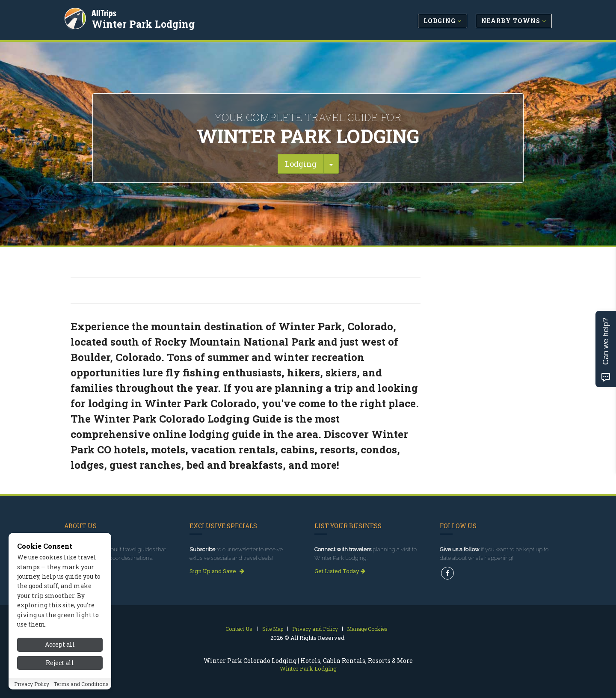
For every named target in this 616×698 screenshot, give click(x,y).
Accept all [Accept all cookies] (60, 647)
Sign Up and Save (217, 571)
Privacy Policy (32, 686)
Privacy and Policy (315, 629)
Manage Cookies (367, 629)
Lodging (301, 164)
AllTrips (105, 12)
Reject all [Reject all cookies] (60, 665)
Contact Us (239, 629)
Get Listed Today (340, 571)
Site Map (273, 629)
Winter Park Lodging (144, 23)
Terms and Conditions (81, 686)
